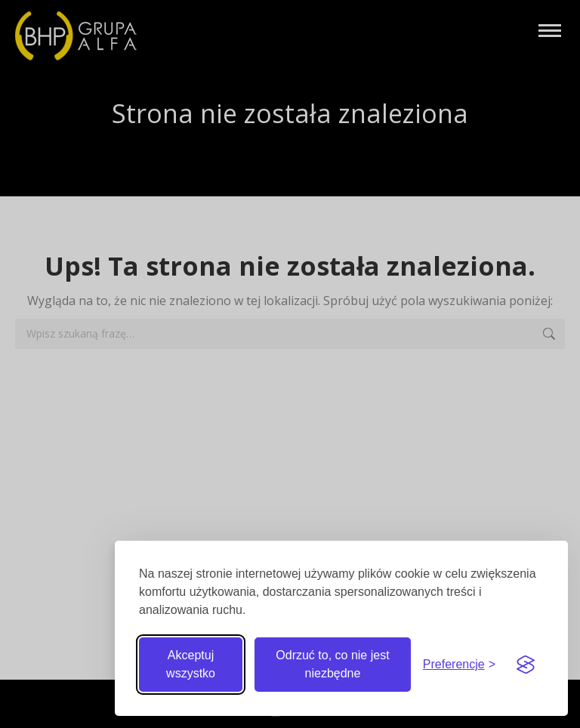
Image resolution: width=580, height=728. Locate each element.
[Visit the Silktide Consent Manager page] (526, 665)
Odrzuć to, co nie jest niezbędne (332, 664)
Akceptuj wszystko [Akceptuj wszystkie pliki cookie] (191, 664)
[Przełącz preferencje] (459, 665)
